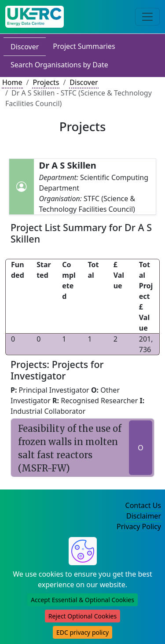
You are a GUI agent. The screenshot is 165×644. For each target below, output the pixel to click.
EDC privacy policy (82, 632)
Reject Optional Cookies (82, 616)
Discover (25, 47)
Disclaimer (144, 516)
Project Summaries (84, 46)
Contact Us (143, 505)
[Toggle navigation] (147, 17)
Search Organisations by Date (59, 65)
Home (12, 82)
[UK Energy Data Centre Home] (35, 17)
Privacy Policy (139, 526)
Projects (46, 82)
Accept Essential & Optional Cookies (82, 600)
